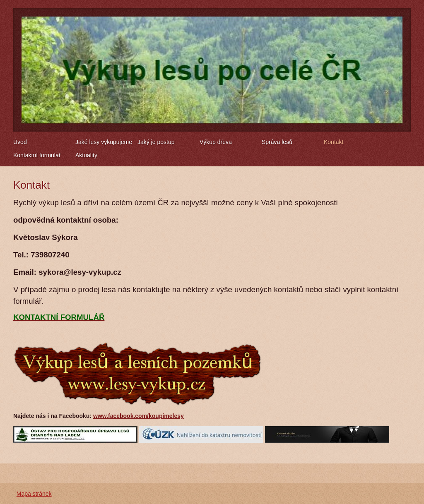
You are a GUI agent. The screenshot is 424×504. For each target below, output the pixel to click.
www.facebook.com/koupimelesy (139, 416)
